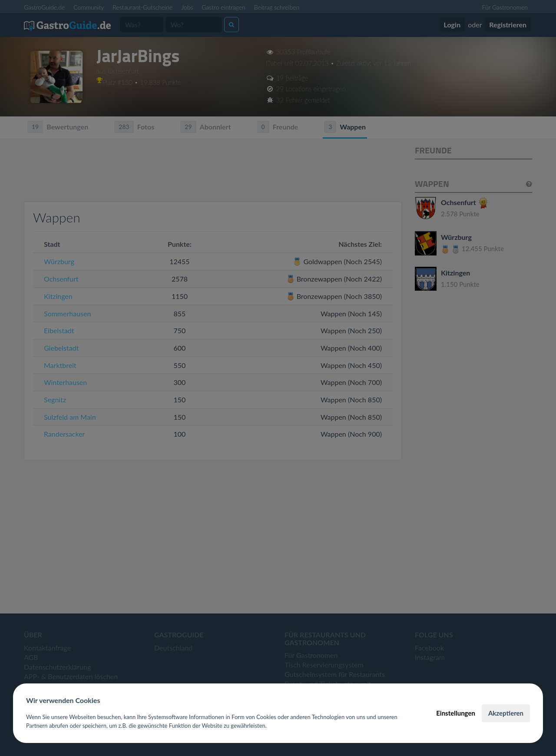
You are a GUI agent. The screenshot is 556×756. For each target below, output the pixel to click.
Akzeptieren (506, 713)
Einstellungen (456, 713)
